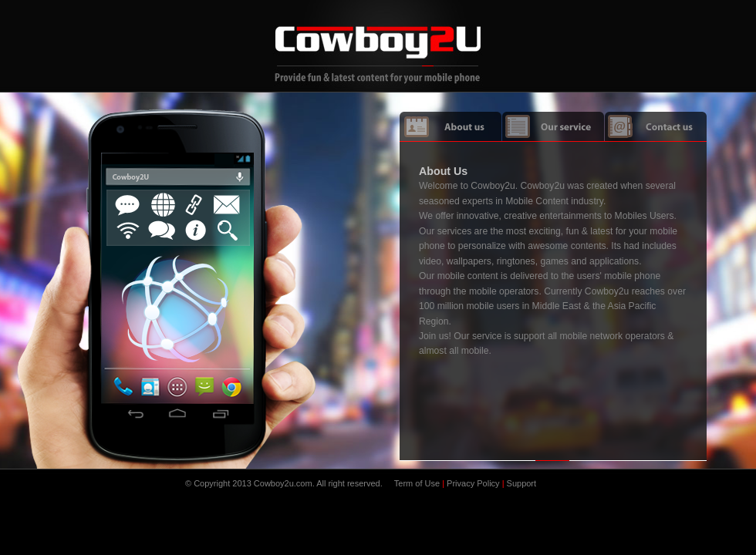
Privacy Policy (473, 483)
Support (522, 483)
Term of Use (417, 483)
